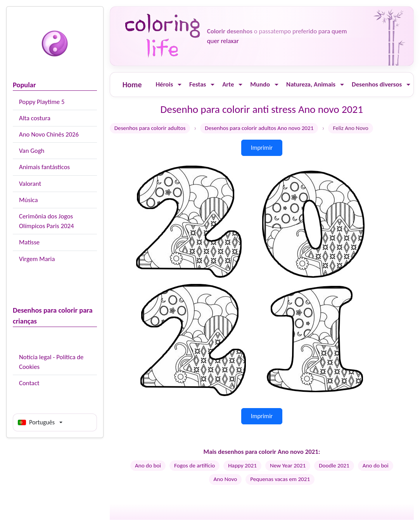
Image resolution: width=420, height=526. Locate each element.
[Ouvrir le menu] (180, 85)
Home (132, 85)
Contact (29, 383)
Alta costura (35, 118)
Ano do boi (148, 465)
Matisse (29, 242)
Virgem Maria (37, 259)
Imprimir (262, 148)
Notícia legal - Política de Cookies (51, 362)
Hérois (164, 84)
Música (29, 200)
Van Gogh (32, 151)
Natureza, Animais (311, 84)
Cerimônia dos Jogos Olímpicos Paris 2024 (46, 221)
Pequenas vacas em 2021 (280, 479)
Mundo (260, 84)
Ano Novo (226, 479)
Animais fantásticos (44, 167)
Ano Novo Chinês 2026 (49, 134)
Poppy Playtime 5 (42, 102)
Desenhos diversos (377, 84)
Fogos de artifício (194, 465)
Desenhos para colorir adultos (150, 128)
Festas (198, 84)
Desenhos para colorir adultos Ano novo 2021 (259, 128)
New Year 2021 (288, 465)
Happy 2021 (242, 465)
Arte (228, 84)
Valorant (30, 184)
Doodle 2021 (334, 465)
